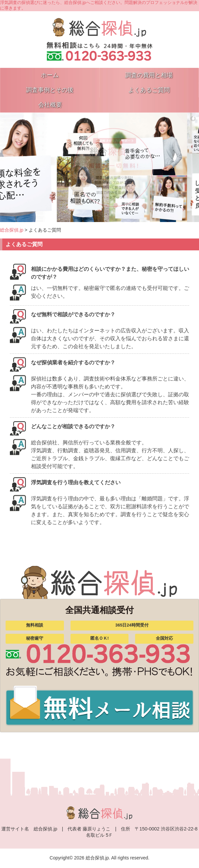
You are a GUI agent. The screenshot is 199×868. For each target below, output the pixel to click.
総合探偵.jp (12, 230)
